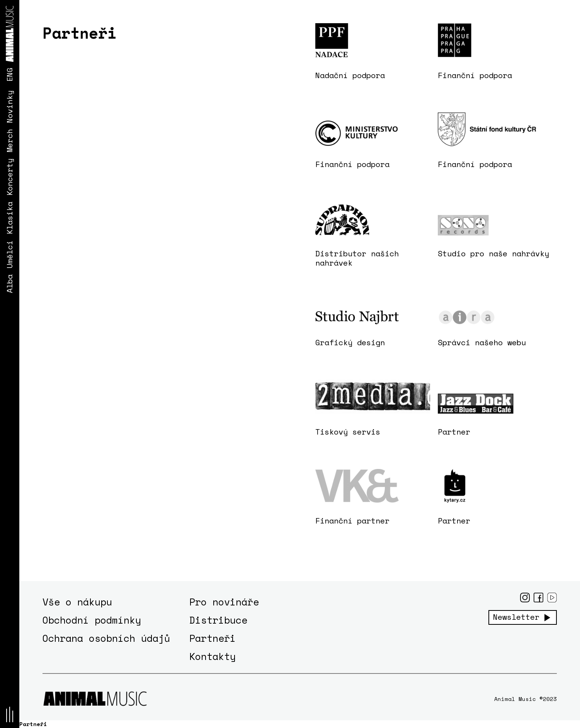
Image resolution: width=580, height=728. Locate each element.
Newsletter (516, 617)
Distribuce (218, 620)
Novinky (9, 107)
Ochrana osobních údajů (106, 638)
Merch (9, 141)
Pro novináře (224, 602)
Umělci (9, 254)
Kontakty (213, 656)
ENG (9, 75)
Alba (9, 284)
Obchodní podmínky (92, 620)
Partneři (213, 638)
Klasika (9, 218)
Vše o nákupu (77, 602)
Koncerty (9, 177)
